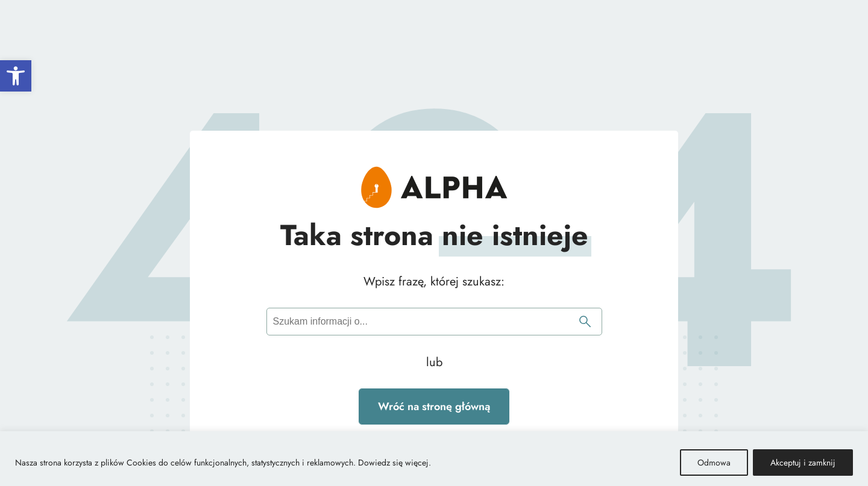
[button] (16, 76)
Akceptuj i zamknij (803, 463)
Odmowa (714, 463)
